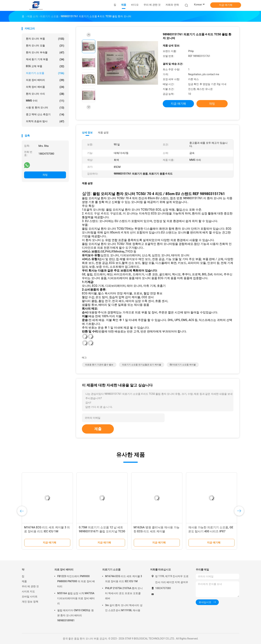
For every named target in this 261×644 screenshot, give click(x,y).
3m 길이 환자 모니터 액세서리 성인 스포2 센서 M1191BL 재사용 (124, 608)
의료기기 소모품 (45, 73)
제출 (98, 429)
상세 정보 (87, 132)
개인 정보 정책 (30, 602)
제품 (24, 581)
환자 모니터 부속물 (45, 53)
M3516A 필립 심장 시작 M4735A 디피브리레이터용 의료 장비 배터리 (76, 598)
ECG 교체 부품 (45, 66)
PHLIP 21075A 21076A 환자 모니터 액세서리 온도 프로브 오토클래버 (124, 593)
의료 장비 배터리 (45, 80)
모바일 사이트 (30, 597)
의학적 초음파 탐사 (45, 121)
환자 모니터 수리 (45, 94)
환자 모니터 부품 (45, 39)
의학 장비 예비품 (45, 87)
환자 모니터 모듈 (45, 46)
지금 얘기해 (226, 5)
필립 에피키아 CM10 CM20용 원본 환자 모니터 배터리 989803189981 (75, 615)
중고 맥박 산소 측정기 (45, 115)
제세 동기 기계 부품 (45, 59)
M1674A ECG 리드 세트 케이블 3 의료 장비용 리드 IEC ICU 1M (124, 579)
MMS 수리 (45, 101)
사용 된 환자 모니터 (45, 108)
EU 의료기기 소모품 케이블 (183, 365)
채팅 (45, 175)
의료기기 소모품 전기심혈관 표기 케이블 (142, 365)
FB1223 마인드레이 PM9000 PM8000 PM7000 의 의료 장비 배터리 (76, 581)
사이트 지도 (28, 591)
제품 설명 (103, 132)
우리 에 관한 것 (30, 586)
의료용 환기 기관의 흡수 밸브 (99, 365)
